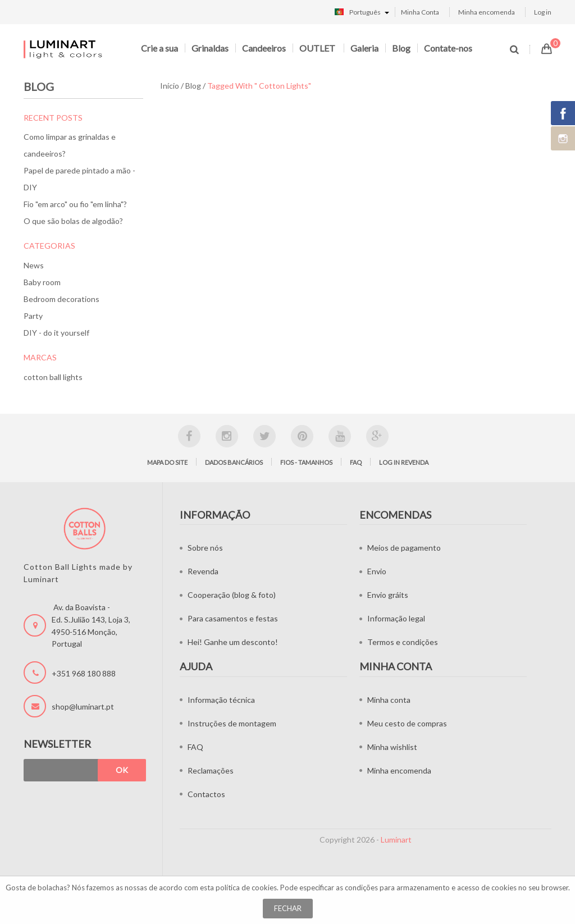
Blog (401, 48)
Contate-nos (448, 48)
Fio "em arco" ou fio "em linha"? (75, 204)
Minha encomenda (487, 12)
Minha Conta (420, 12)
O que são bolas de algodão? (73, 221)
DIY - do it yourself (56, 333)
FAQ (356, 462)
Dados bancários (234, 462)
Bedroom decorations (61, 299)
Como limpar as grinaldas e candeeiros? (70, 145)
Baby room (42, 282)
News (34, 265)
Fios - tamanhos (306, 462)
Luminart (396, 840)
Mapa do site (167, 462)
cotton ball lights (53, 377)
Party (33, 316)
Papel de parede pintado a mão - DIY (79, 179)
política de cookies (246, 888)
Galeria (364, 48)
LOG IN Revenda (404, 462)
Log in (543, 12)
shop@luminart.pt (83, 706)
